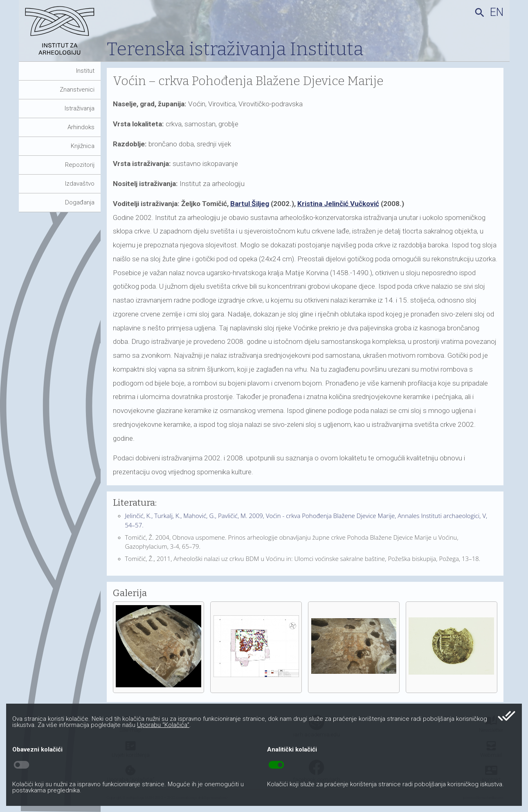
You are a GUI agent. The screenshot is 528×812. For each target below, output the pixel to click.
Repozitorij (80, 165)
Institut (85, 71)
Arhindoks (81, 127)
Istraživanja (80, 108)
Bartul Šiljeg (250, 204)
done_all (507, 716)
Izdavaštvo (80, 184)
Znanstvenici (77, 90)
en (497, 12)
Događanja (80, 202)
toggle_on (276, 765)
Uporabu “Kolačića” (163, 725)
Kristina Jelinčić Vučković (338, 204)
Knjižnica (83, 146)
